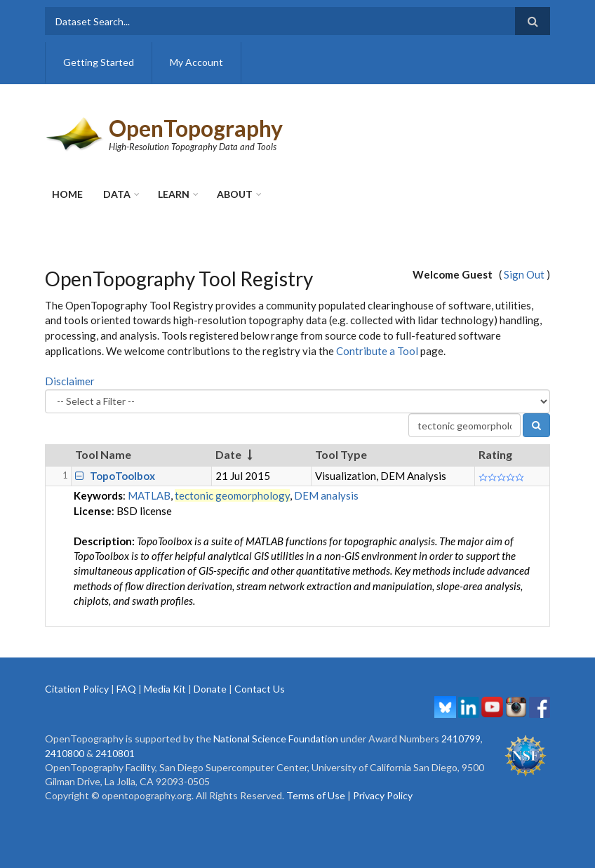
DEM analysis (326, 495)
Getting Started (99, 62)
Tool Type (341, 454)
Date (228, 454)
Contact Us (260, 689)
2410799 (461, 739)
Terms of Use (316, 795)
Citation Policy (77, 689)
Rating (495, 454)
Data (117, 194)
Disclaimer (70, 381)
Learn (174, 194)
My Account (196, 62)
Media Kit (165, 689)
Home (67, 194)
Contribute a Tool (377, 351)
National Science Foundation (276, 739)
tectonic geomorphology (232, 495)
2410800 (65, 753)
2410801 (115, 753)
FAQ (126, 689)
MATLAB (149, 495)
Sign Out (524, 274)
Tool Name (103, 454)
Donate (210, 689)
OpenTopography (196, 128)
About (235, 194)
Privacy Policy (383, 795)
